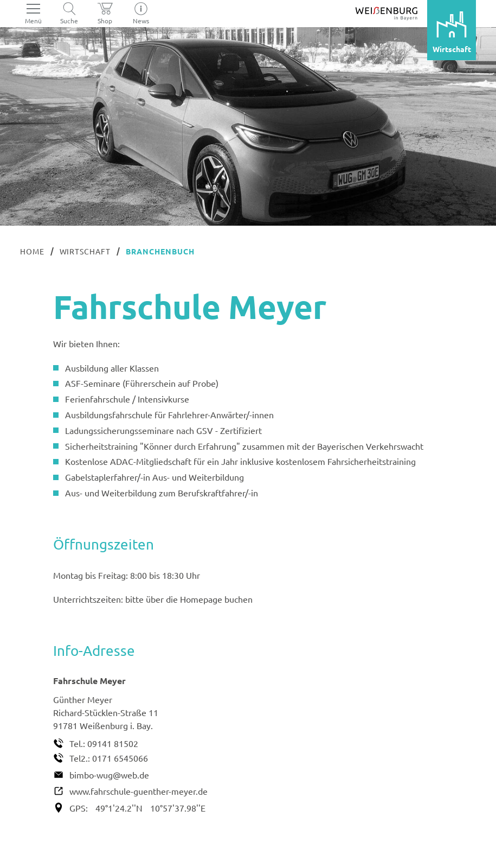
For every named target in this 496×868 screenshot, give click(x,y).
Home (32, 251)
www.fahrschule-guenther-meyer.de (139, 791)
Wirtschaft (85, 251)
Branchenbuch (160, 251)
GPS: (79, 808)
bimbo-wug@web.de (109, 775)
